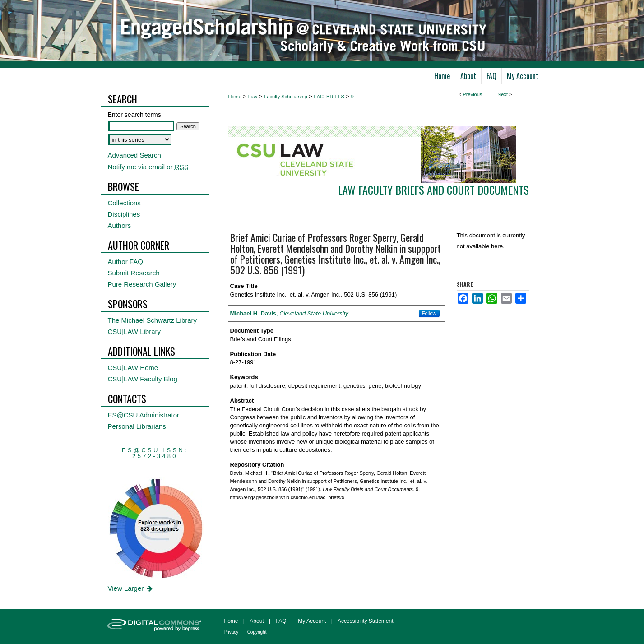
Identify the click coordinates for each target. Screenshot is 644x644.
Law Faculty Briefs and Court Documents (433, 190)
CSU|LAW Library (134, 331)
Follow (429, 313)
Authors (120, 225)
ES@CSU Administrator (144, 415)
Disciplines (124, 214)
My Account (312, 621)
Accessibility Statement (365, 621)
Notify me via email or (148, 167)
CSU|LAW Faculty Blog (143, 379)
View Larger (131, 588)
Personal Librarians (137, 426)
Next (503, 94)
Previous (473, 94)
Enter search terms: (135, 115)
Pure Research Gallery (142, 284)
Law (253, 97)
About (257, 621)
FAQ (281, 621)
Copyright (257, 632)
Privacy (231, 632)
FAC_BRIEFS (329, 97)
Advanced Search (134, 155)
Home (235, 97)
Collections (124, 203)
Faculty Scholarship (286, 97)
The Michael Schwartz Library (153, 320)
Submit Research (134, 273)
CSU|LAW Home (133, 368)
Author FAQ (125, 262)
